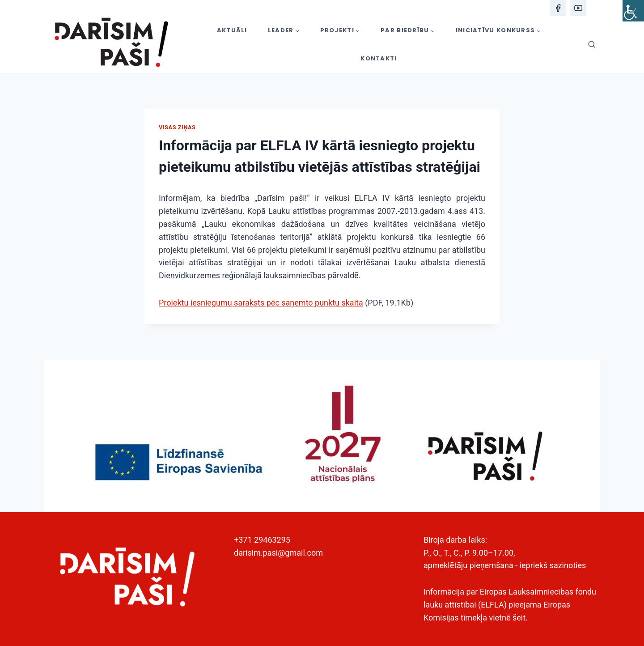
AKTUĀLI (232, 30)
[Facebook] (558, 8)
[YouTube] (578, 8)
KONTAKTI (379, 58)
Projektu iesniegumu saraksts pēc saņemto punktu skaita (261, 303)
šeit (519, 618)
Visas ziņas (177, 127)
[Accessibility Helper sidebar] (633, 11)
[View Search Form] (592, 45)
